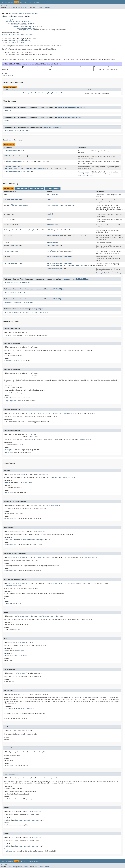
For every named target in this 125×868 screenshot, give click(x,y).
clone (49, 200)
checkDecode (8, 282)
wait (37, 312)
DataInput (27, 172)
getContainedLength (54, 235)
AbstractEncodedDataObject (20, 25)
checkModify (8, 302)
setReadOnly (28, 302)
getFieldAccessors (53, 246)
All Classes (4, 5)
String (10, 251)
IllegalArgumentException (13, 401)
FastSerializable (17, 35)
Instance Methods (36, 189)
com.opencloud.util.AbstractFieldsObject (21, 23)
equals (6, 292)
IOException (33, 436)
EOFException (9, 450)
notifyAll (30, 312)
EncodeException (39, 531)
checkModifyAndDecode (22, 282)
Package (10, 2)
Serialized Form (7, 75)
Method (25, 8)
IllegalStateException (12, 585)
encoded (7, 121)
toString (21, 292)
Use (21, 2)
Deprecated (31, 2)
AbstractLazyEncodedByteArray (27, 28)
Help (38, 2)
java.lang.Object (7, 20)
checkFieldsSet (52, 194)
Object (15, 251)
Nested (9, 8)
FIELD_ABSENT (9, 131)
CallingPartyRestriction (13, 151)
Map (5, 251)
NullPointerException (12, 361)
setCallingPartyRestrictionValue (59, 263)
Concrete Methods (53, 189)
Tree (25, 2)
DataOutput (58, 269)
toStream (50, 269)
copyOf (49, 205)
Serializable (29, 35)
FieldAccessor (15, 246)
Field (14, 8)
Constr (19, 8)
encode (49, 219)
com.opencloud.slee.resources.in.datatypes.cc (24, 14)
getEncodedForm (52, 242)
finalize (7, 312)
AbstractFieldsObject (53, 127)
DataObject (6, 35)
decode (49, 214)
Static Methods (21, 189)
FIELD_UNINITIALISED (23, 131)
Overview (4, 2)
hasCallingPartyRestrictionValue (59, 256)
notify (22, 312)
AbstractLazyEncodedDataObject (24, 26)
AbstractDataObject (55, 299)
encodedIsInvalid (53, 225)
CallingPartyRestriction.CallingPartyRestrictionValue (44, 93)
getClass (15, 312)
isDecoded (7, 111)
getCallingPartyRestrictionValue (59, 230)
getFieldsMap (51, 251)
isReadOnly (18, 302)
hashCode (13, 292)
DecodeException (55, 505)
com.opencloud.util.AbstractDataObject (18, 22)
